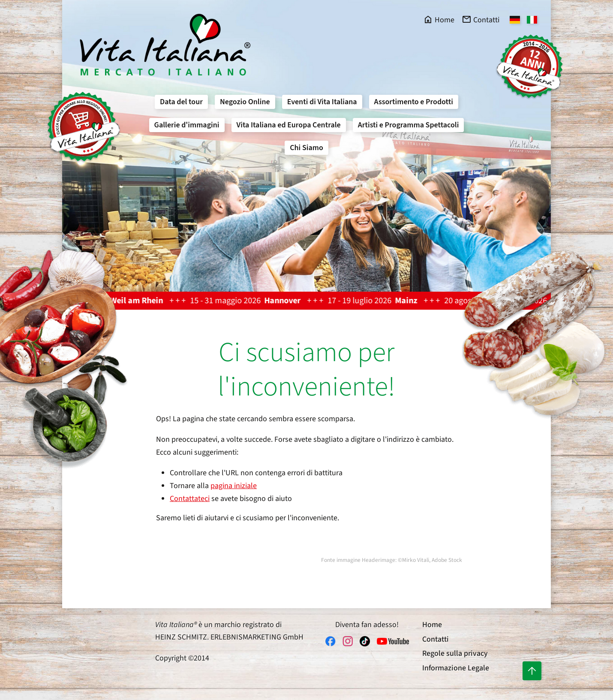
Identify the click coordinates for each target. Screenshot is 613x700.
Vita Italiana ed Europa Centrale (289, 125)
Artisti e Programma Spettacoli (409, 125)
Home (432, 625)
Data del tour (181, 102)
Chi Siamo (306, 148)
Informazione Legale (456, 668)
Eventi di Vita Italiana (322, 102)
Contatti (436, 639)
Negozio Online (245, 102)
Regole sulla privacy (455, 653)
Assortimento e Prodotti (414, 102)
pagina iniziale (234, 486)
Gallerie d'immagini (187, 125)
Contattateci (190, 499)
